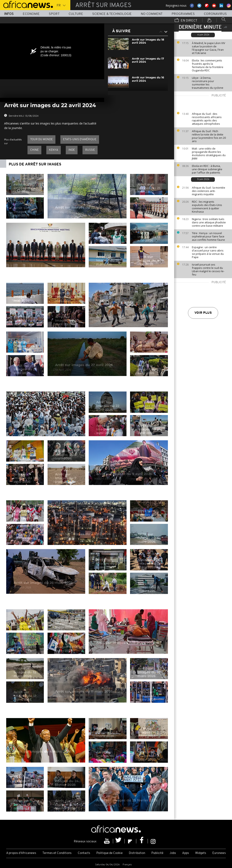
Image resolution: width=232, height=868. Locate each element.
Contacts (84, 853)
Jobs (173, 853)
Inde (72, 150)
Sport (54, 14)
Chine (34, 150)
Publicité (157, 853)
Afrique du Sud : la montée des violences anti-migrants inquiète (209, 191)
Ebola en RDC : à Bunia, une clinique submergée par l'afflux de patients (207, 169)
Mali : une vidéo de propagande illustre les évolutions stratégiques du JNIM (209, 153)
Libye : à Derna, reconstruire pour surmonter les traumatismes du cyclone (208, 83)
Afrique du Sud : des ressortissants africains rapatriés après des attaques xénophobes (207, 119)
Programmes (183, 14)
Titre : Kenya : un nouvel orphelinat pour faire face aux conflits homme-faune (208, 236)
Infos (9, 14)
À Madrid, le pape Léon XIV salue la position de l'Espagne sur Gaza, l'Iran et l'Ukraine (209, 48)
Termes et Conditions (57, 853)
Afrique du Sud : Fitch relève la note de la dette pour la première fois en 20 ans (209, 136)
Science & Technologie (112, 14)
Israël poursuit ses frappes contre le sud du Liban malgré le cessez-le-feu (208, 269)
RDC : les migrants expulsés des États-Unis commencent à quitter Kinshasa (207, 207)
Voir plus (203, 313)
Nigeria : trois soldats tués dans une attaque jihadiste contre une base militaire (209, 222)
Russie (90, 150)
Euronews (219, 853)
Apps (186, 853)
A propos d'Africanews (21, 853)
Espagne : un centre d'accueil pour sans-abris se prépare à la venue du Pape (208, 252)
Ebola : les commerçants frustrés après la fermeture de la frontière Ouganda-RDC (208, 65)
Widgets (201, 853)
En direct (186, 20)
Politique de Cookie (109, 853)
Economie (31, 14)
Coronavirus (215, 14)
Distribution (137, 853)
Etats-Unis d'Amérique (80, 139)
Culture (76, 14)
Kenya (54, 150)
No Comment (152, 14)
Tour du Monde (41, 139)
